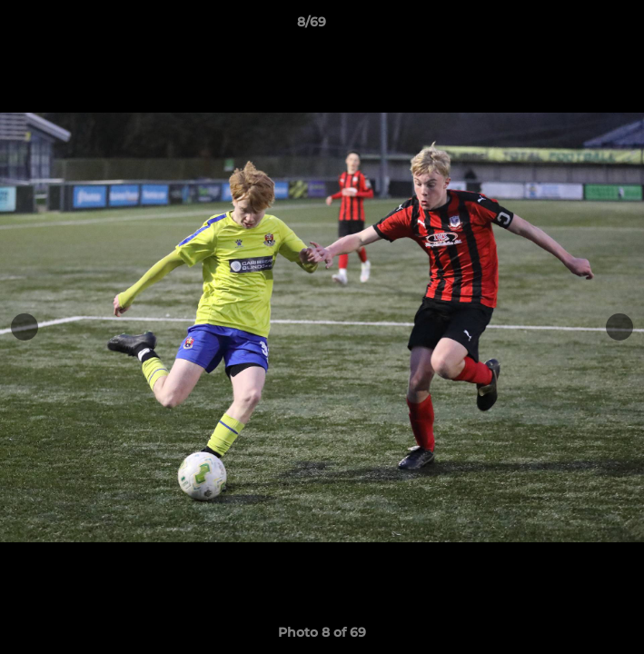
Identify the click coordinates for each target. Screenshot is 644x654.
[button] (579, 26)
